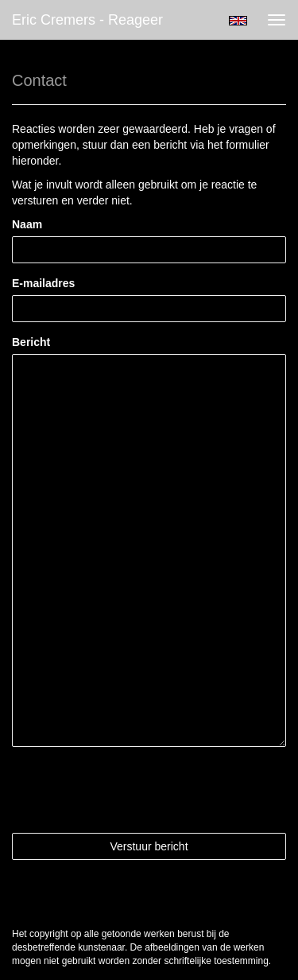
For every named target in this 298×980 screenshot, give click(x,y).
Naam (27, 224)
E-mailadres (43, 283)
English (238, 21)
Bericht (31, 342)
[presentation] (133, 790)
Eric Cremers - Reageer (87, 20)
